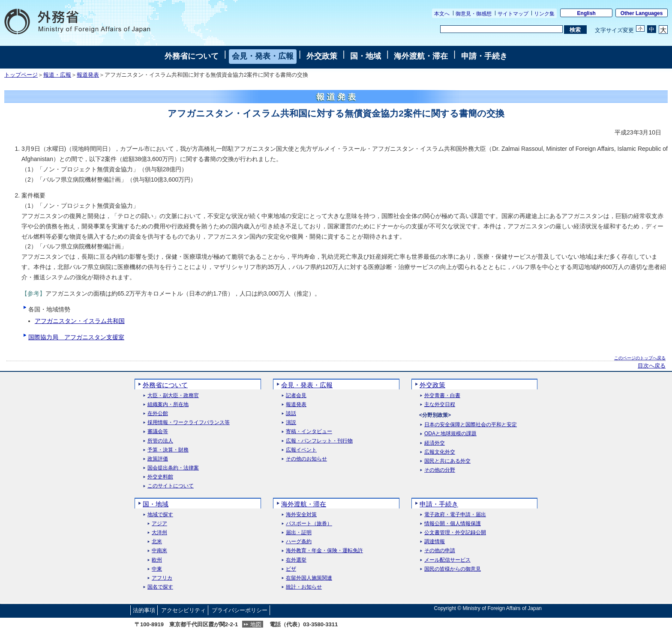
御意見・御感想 (474, 14)
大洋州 (159, 533)
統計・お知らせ (304, 587)
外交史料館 (160, 477)
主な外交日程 (440, 405)
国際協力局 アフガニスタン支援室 (76, 337)
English (586, 13)
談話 (291, 414)
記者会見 (296, 396)
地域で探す (160, 515)
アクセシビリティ (183, 610)
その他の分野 (440, 470)
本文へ (442, 14)
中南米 (159, 551)
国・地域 (366, 56)
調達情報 (435, 542)
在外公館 (158, 414)
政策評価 (158, 459)
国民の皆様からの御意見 (453, 569)
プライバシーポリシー (240, 610)
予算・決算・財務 (168, 450)
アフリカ (162, 578)
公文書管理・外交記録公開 (455, 533)
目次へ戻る (652, 366)
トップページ (21, 75)
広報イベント (301, 450)
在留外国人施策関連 (309, 578)
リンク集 (544, 14)
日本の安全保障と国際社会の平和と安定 (471, 425)
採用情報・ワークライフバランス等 (189, 423)
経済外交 (435, 443)
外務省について (192, 56)
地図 (256, 624)
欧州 (157, 560)
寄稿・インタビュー (309, 432)
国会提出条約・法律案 (173, 468)
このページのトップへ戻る (640, 358)
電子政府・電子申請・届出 (455, 515)
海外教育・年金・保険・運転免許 (324, 551)
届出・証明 (299, 533)
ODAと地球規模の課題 (450, 434)
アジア (159, 524)
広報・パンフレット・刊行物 (319, 441)
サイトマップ (513, 14)
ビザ (291, 569)
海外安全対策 (301, 515)
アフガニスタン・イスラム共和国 (80, 321)
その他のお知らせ (306, 459)
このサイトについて (171, 486)
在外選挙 (296, 560)
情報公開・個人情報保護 (453, 524)
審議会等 (158, 432)
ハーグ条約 (299, 542)
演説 (291, 423)
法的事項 (144, 610)
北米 (157, 542)
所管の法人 (160, 441)
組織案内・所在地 (168, 405)
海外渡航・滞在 (421, 56)
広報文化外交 (440, 452)
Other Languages (642, 13)
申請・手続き (484, 56)
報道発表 (88, 75)
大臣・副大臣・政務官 (173, 396)
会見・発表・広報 (263, 56)
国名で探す (160, 587)
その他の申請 (440, 551)
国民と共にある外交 (447, 461)
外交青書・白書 (442, 396)
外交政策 (322, 56)
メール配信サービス (447, 560)
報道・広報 (57, 75)
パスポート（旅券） (309, 524)
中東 (157, 569)
